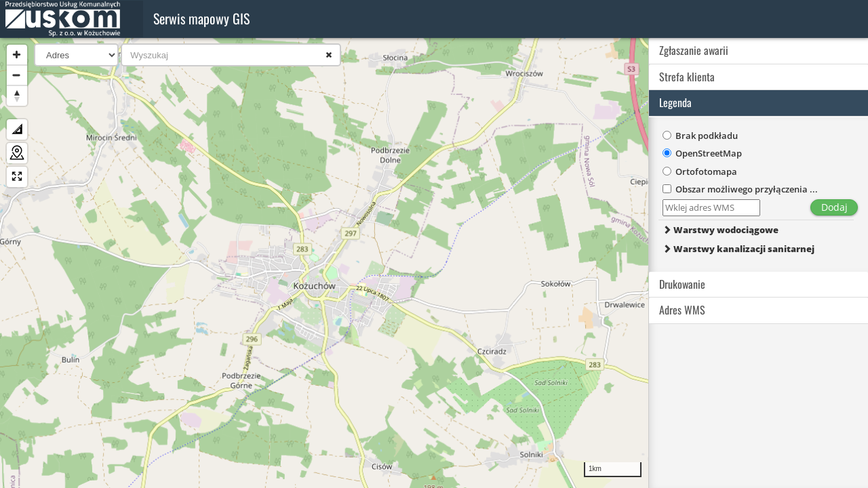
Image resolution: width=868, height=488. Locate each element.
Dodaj (834, 207)
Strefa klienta (687, 77)
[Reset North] (17, 96)
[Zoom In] (17, 55)
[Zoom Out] (17, 75)
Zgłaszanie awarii (694, 50)
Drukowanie (682, 284)
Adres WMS (682, 310)
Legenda (675, 102)
